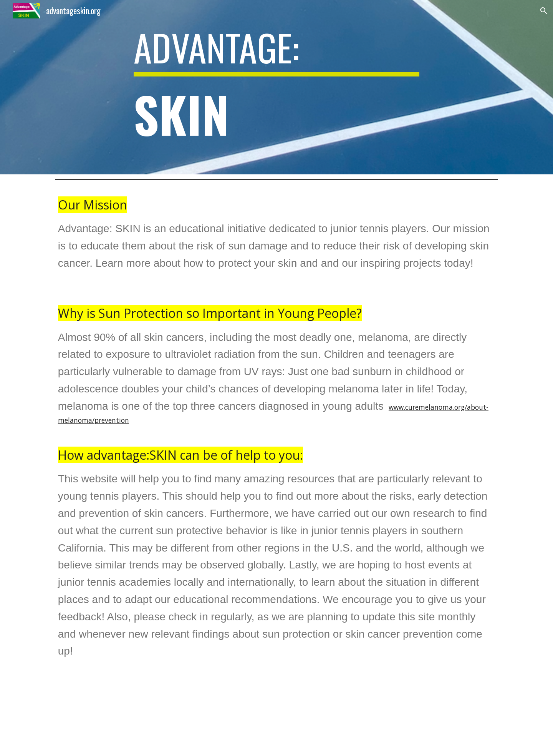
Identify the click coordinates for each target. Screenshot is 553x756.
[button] (544, 11)
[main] (276, 88)
